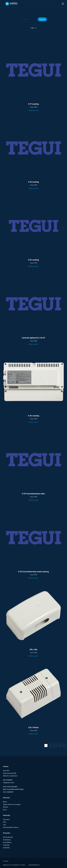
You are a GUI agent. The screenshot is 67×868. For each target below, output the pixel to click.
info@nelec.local (9, 783)
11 (59, 746)
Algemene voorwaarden (11, 865)
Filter (32, 28)
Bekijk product (33, 110)
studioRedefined (34, 865)
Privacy (23, 865)
